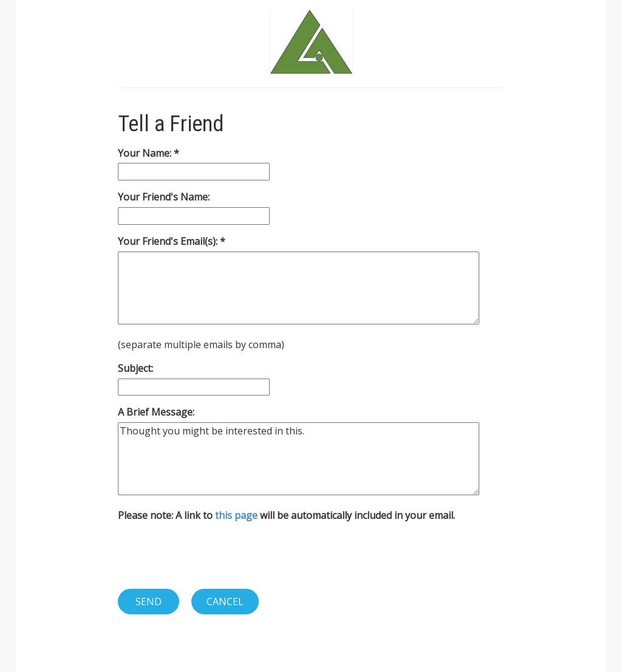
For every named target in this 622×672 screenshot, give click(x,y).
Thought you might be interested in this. (299, 459)
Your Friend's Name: (164, 197)
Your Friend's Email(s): (169, 241)
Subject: (135, 368)
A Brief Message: (156, 412)
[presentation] (210, 555)
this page (236, 515)
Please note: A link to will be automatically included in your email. (286, 515)
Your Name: (146, 153)
